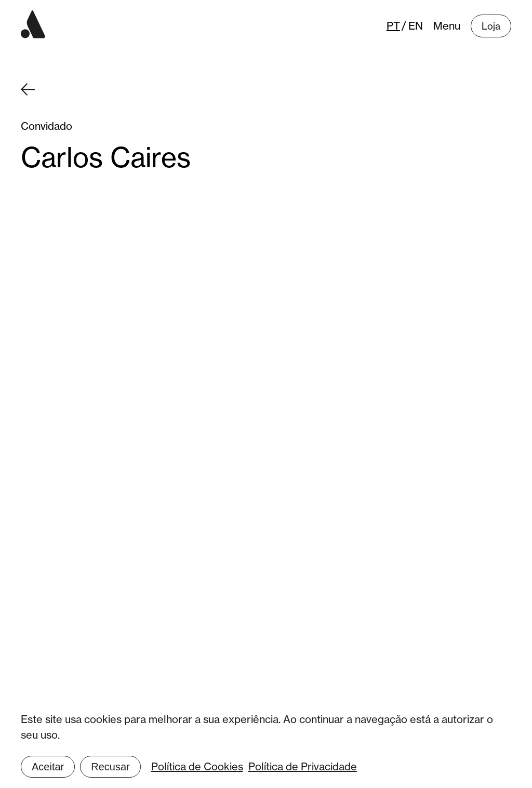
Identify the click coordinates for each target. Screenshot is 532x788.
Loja (491, 26)
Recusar (110, 767)
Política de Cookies (197, 766)
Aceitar (48, 767)
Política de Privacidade (303, 766)
